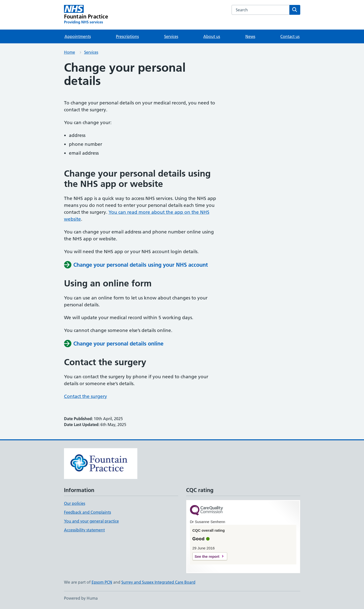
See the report (207, 556)
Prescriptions (127, 36)
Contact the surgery (86, 396)
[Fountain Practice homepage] (86, 15)
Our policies (75, 503)
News (250, 36)
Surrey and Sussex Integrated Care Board (158, 582)
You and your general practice (91, 521)
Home (70, 52)
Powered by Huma (81, 598)
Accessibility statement (84, 530)
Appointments (78, 36)
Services (171, 36)
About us (212, 36)
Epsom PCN (102, 582)
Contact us (290, 36)
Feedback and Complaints (87, 512)
